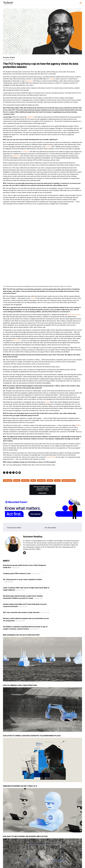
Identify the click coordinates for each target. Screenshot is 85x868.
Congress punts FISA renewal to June (22, 541)
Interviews (25, 447)
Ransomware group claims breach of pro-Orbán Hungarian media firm (25, 534)
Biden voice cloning (74, 281)
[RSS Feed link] (80, 857)
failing (51, 79)
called (48, 369)
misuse (33, 265)
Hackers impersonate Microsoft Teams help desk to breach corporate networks (25, 573)
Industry (17, 447)
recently (48, 147)
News (33, 447)
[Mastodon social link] (72, 857)
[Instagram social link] (68, 857)
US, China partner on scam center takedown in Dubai (22, 548)
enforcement (17, 307)
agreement (17, 156)
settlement (26, 152)
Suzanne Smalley (9, 57)
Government (8, 447)
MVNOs (78, 392)
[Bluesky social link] (76, 857)
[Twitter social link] (60, 857)
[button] (81, 3)
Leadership (41, 447)
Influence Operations (69, 447)
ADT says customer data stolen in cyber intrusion (26, 580)
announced (30, 81)
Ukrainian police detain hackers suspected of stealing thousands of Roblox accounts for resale (23, 565)
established (31, 117)
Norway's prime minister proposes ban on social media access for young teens (26, 587)
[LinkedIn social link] (64, 857)
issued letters (51, 424)
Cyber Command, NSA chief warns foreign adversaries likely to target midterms (26, 556)
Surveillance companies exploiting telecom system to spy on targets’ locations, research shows (25, 595)
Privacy (57, 447)
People (50, 447)
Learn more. (43, 460)
